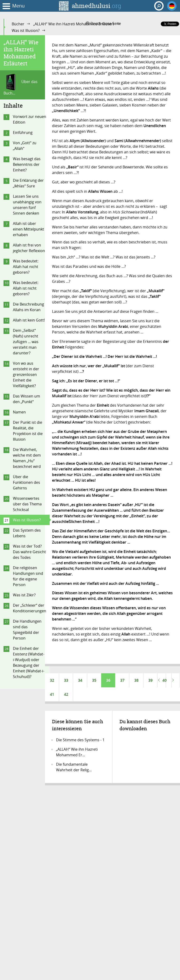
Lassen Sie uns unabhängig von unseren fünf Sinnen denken (27, 205)
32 (52, 680)
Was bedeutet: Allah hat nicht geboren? (26, 267)
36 (108, 680)
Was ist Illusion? (26, 30)
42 (66, 694)
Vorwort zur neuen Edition (30, 119)
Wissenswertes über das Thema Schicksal (27, 504)
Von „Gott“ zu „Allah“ (25, 146)
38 (136, 680)
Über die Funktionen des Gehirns (26, 482)
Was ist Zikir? (24, 595)
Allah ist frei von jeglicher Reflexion (29, 248)
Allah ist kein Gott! (29, 320)
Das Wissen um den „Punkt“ (26, 399)
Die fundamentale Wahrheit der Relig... (74, 767)
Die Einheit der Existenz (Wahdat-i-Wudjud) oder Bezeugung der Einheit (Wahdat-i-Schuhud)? (29, 662)
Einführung (23, 132)
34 (80, 680)
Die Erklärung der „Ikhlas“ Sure (28, 183)
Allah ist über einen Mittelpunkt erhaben (28, 229)
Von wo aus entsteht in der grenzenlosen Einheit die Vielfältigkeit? (26, 375)
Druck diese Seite (103, 23)
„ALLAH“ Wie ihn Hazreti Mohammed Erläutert (74, 24)
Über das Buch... (21, 85)
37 (122, 680)
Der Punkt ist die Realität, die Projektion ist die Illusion (28, 431)
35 (94, 680)
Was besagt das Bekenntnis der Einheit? (27, 164)
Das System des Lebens (27, 533)
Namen (19, 412)
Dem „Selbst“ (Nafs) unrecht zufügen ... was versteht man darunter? (26, 342)
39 (150, 680)
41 (52, 694)
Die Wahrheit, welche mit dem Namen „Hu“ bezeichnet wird (27, 458)
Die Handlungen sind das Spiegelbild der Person (27, 630)
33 (66, 680)
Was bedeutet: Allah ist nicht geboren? (26, 288)
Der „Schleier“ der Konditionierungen (30, 608)
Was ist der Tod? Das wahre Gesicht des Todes (29, 552)
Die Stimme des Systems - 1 (80, 740)
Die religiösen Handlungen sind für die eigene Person (28, 576)
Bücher (18, 24)
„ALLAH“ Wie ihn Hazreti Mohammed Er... (77, 752)
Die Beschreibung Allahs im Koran (28, 307)
